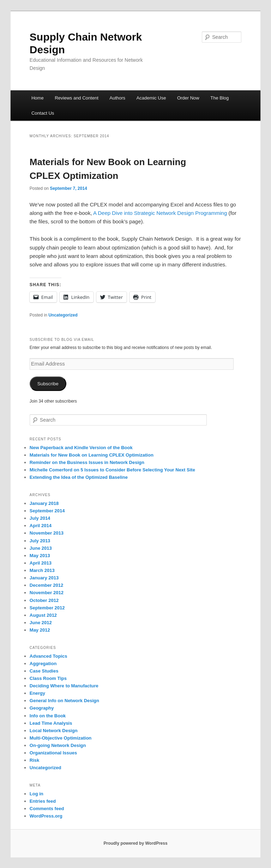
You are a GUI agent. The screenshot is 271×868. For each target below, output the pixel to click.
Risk (34, 760)
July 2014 (40, 518)
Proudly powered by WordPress (135, 843)
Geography (42, 708)
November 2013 (47, 533)
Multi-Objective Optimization (61, 738)
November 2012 (47, 593)
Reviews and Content (77, 98)
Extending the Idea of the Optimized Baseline (79, 477)
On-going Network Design (58, 745)
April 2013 (41, 563)
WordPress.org (46, 816)
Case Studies (44, 671)
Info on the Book (48, 716)
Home (38, 98)
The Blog (219, 98)
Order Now (188, 98)
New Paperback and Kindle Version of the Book (81, 448)
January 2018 (44, 503)
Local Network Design (54, 731)
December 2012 (46, 585)
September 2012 (47, 608)
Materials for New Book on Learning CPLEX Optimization (92, 455)
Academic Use (151, 98)
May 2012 (40, 630)
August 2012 (43, 615)
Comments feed (47, 809)
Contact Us (43, 113)
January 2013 (44, 578)
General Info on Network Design (64, 701)
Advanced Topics (49, 656)
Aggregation (43, 664)
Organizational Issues (53, 753)
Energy (37, 693)
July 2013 (40, 541)
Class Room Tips (48, 678)
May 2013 (40, 556)
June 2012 (41, 623)
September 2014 (47, 511)
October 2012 (44, 600)
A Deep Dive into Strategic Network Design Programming (160, 213)
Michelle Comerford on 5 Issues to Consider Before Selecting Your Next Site (112, 470)
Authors (117, 98)
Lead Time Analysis (51, 723)
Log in (37, 794)
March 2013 (42, 570)
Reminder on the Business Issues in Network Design (87, 462)
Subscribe (48, 384)
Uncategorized (63, 315)
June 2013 (41, 548)
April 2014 (41, 526)
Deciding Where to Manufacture (64, 686)
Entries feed (43, 801)
